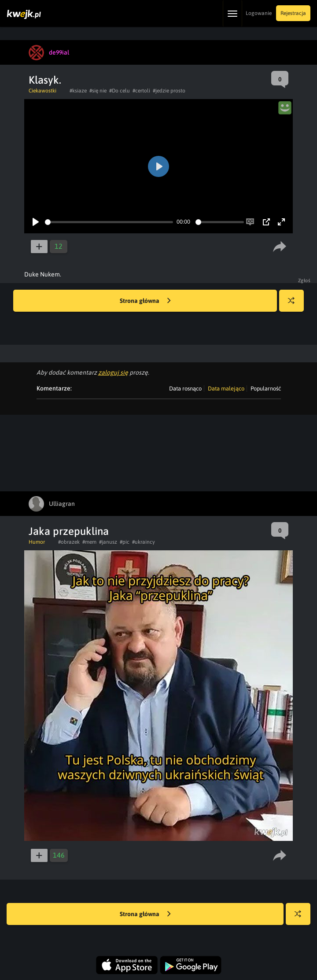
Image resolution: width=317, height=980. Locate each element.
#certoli (141, 91)
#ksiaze (78, 91)
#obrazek (69, 542)
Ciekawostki (42, 91)
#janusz (108, 542)
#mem (89, 542)
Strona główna (145, 301)
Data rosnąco (185, 389)
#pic (125, 542)
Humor (37, 542)
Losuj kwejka (295, 305)
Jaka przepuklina (69, 531)
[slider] (109, 222)
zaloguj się (113, 372)
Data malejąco (226, 389)
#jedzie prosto (169, 91)
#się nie (98, 91)
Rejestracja (293, 13)
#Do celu (120, 91)
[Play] (36, 222)
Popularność (266, 389)
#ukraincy (144, 542)
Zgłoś (304, 280)
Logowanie (259, 13)
